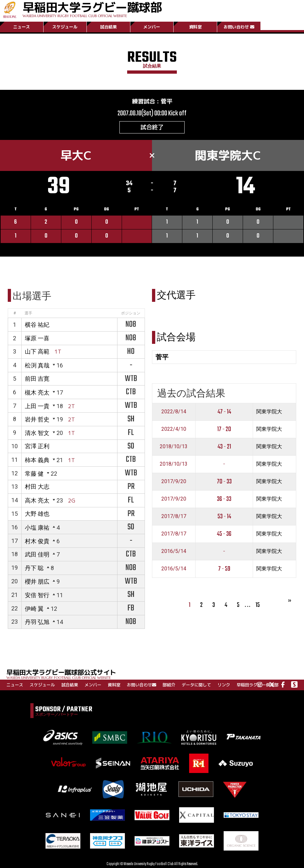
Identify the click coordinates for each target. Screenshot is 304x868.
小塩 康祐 (37, 528)
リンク (224, 685)
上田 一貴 (37, 406)
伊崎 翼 (34, 609)
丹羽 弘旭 (37, 622)
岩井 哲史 (37, 419)
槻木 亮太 (37, 392)
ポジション (131, 313)
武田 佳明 (37, 554)
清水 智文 (37, 433)
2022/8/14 (174, 412)
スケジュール (65, 27)
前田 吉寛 (37, 379)
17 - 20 (224, 429)
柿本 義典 (37, 460)
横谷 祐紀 (37, 325)
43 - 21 (224, 447)
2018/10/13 (174, 446)
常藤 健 (34, 474)
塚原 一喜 (37, 338)
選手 (28, 313)
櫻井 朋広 (37, 582)
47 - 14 (224, 412)
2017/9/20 (174, 481)
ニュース (22, 27)
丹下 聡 (34, 568)
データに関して (196, 685)
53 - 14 (224, 517)
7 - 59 (224, 569)
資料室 (195, 27)
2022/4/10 (174, 429)
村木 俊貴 (37, 541)
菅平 (167, 101)
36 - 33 (224, 499)
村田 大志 (37, 487)
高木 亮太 (37, 500)
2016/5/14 (174, 551)
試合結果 (108, 27)
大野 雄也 (37, 514)
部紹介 (169, 685)
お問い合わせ (239, 27)
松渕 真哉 (37, 365)
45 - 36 (224, 534)
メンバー (152, 27)
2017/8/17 (174, 516)
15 (258, 605)
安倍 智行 (37, 595)
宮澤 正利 (37, 446)
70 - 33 (224, 482)
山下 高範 (37, 351)
